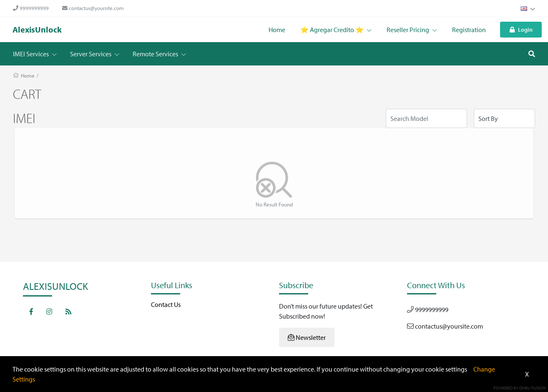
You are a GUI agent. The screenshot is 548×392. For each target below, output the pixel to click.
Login (521, 29)
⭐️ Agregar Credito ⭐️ (336, 30)
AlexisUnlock (37, 29)
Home (277, 30)
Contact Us (166, 304)
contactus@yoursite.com (93, 8)
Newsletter (307, 337)
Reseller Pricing (412, 30)
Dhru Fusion (533, 388)
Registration (469, 30)
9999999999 (31, 8)
